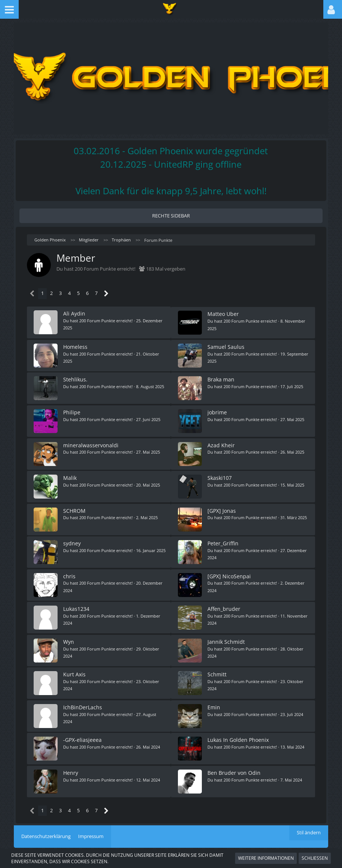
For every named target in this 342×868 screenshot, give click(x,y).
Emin (214, 700)
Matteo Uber (224, 313)
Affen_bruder (224, 603)
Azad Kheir (221, 442)
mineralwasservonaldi (92, 442)
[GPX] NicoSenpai (229, 571)
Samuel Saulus (226, 346)
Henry (71, 764)
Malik (71, 474)
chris (70, 571)
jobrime (218, 410)
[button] (9, 9)
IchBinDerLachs (83, 700)
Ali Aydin (75, 313)
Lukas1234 (77, 603)
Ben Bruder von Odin (234, 764)
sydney (73, 539)
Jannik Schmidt (227, 635)
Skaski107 (220, 474)
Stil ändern (309, 824)
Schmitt (217, 668)
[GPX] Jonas (222, 507)
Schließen (315, 858)
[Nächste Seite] (106, 294)
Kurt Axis (75, 668)
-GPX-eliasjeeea (83, 732)
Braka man (221, 378)
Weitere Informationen (266, 858)
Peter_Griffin (223, 539)
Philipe (73, 410)
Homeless (76, 346)
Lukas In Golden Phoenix (238, 732)
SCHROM (75, 507)
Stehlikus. (76, 378)
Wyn (69, 635)
